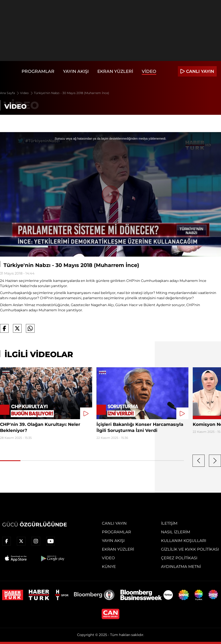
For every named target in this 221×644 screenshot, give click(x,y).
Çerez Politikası (179, 558)
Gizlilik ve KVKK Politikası (190, 549)
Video (149, 71)
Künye (109, 567)
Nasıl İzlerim (176, 532)
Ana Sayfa (10, 93)
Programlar (38, 71)
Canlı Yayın (114, 523)
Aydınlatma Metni (181, 567)
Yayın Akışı (76, 71)
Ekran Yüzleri (115, 71)
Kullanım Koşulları (184, 541)
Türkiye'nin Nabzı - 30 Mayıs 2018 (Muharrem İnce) (72, 93)
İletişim (169, 523)
